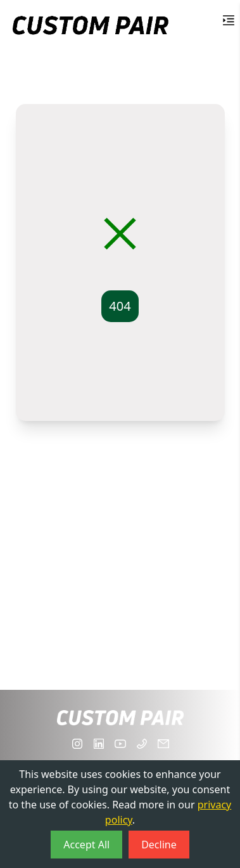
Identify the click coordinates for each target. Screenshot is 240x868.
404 (120, 306)
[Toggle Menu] (229, 20)
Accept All (86, 845)
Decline (159, 845)
